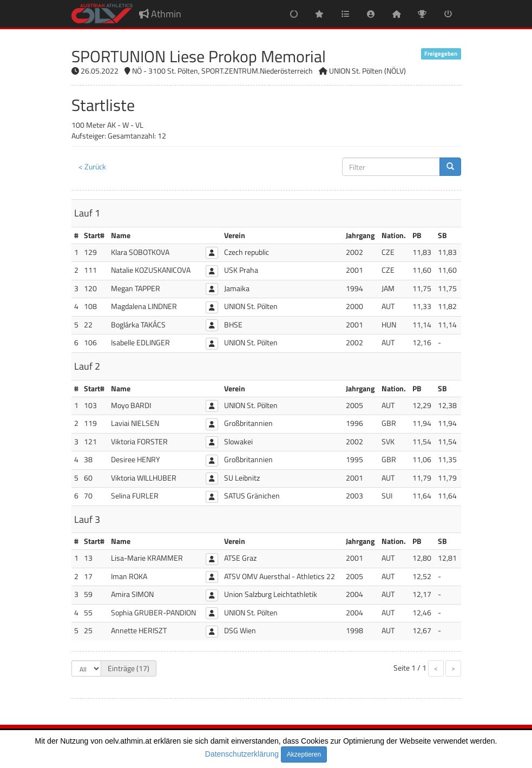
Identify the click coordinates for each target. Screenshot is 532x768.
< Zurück (92, 166)
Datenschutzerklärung (242, 754)
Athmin (160, 14)
